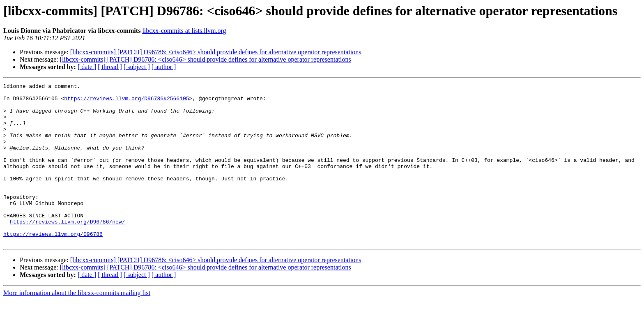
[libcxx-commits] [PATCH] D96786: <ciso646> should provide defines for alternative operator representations (216, 52)
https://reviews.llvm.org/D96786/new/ (68, 250)
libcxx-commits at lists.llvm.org (184, 31)
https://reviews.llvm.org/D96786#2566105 (126, 102)
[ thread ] (110, 67)
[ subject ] (137, 67)
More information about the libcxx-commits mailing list (77, 325)
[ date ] (87, 67)
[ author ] (164, 67)
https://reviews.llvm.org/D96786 (53, 265)
